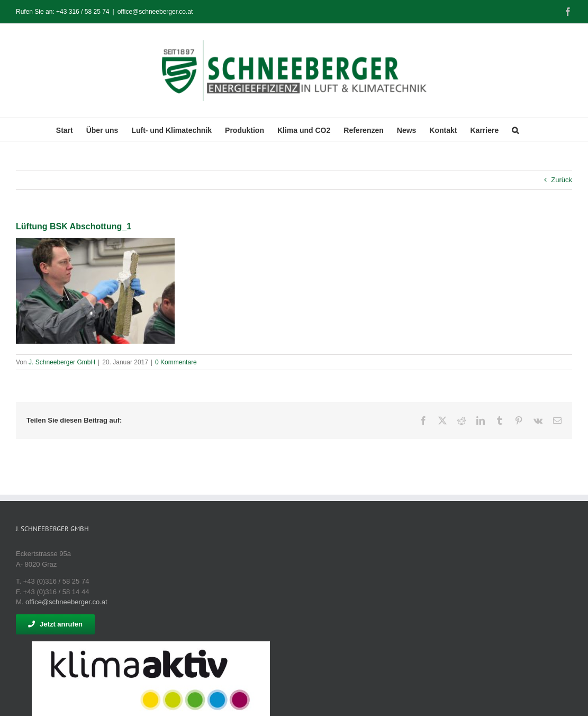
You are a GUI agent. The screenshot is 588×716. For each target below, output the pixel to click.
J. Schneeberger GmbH (62, 362)
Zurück (562, 180)
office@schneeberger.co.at (155, 12)
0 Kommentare (176, 362)
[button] (515, 129)
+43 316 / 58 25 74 (83, 12)
